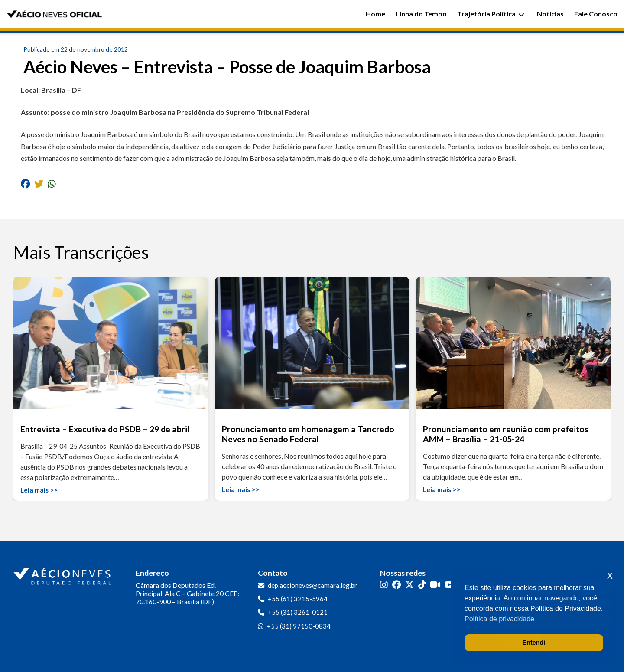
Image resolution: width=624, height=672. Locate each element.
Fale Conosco (596, 14)
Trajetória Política (491, 14)
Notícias (550, 14)
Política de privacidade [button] (499, 619)
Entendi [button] (534, 643)
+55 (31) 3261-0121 (298, 612)
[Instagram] (384, 585)
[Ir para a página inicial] (63, 574)
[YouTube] (450, 585)
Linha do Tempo (421, 14)
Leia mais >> (39, 490)
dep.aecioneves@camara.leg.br (312, 585)
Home (375, 14)
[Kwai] (435, 585)
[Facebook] (396, 585)
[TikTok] (422, 585)
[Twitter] (409, 585)
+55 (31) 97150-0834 (299, 626)
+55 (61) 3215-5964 (298, 599)
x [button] (610, 575)
